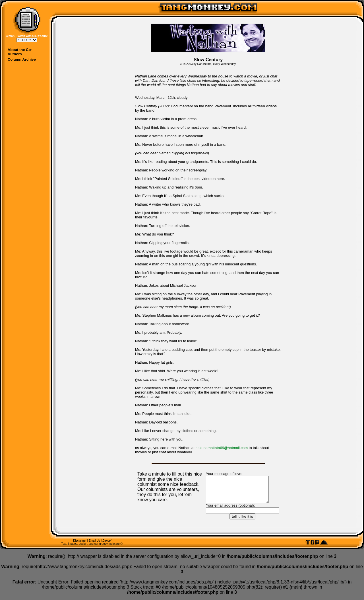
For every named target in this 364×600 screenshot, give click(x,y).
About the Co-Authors (20, 52)
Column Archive (22, 59)
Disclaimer (80, 546)
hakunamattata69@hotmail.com (222, 448)
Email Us (94, 546)
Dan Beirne (204, 64)
